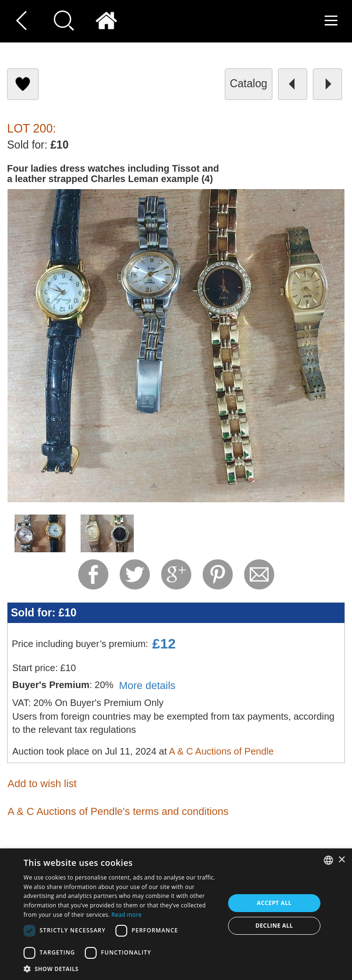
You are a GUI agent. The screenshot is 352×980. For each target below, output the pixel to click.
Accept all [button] (274, 903)
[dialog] (176, 914)
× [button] (341, 860)
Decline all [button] (274, 926)
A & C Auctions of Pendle (221, 751)
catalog (249, 83)
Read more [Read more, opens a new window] (127, 915)
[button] (121, 968)
